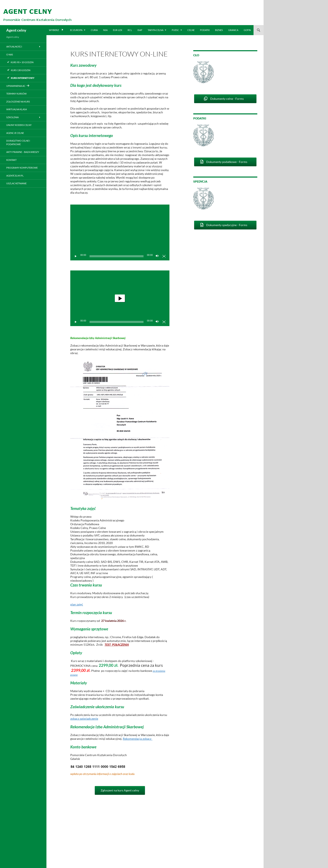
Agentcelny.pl (15, 176)
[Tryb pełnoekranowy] (164, 256)
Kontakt (11, 160)
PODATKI (205, 30)
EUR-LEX (118, 30)
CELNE (191, 30)
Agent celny (16, 30)
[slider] (117, 322)
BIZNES (219, 30)
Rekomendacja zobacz (138, 739)
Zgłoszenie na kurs (18, 102)
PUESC (175, 30)
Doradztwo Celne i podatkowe (18, 142)
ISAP (140, 30)
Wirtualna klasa (17, 109)
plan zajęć (77, 604)
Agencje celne (15, 133)
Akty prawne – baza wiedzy (23, 152)
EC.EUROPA (76, 30)
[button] (120, 298)
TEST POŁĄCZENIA (117, 645)
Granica (233, 30)
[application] (120, 232)
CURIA (94, 30)
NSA (105, 30)
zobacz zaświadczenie (84, 719)
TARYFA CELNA (156, 30)
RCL (130, 30)
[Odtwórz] (76, 256)
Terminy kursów (16, 94)
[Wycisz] (157, 256)
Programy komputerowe (22, 168)
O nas (10, 54)
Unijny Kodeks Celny (19, 125)
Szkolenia (12, 117)
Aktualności (14, 47)
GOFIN (247, 30)
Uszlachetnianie (16, 183)
